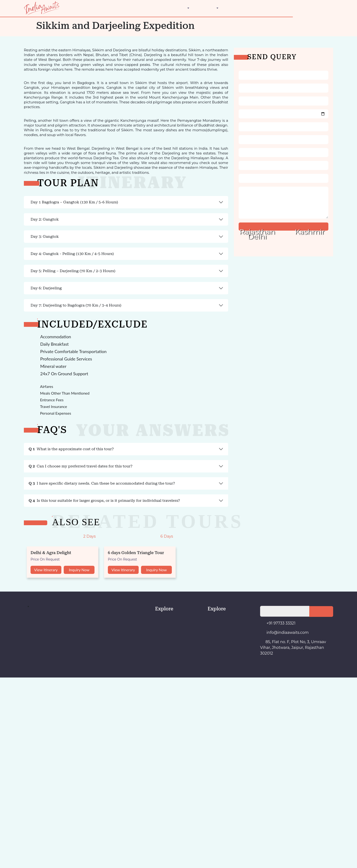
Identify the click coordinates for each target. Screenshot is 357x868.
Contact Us (20, 83)
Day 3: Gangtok (15, 297)
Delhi (25, 19)
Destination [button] (20, 14)
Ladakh (27, 27)
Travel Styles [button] (21, 40)
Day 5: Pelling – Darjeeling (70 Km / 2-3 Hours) (37, 395)
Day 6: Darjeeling (16, 433)
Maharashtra (31, 32)
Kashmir (28, 23)
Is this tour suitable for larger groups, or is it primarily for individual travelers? (61, 617)
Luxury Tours (31, 62)
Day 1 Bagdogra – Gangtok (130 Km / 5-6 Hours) (38, 228)
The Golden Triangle (27, 75)
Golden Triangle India (38, 53)
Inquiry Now (35, 794)
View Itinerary (13, 794)
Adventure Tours (34, 45)
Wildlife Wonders (34, 70)
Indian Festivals (33, 57)
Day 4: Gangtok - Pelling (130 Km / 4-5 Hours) (36, 337)
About (16, 79)
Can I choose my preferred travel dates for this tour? (44, 579)
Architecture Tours (35, 49)
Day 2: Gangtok (15, 261)
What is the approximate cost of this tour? (36, 560)
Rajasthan (29, 36)
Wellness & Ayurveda (38, 66)
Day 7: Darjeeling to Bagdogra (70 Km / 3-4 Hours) (39, 466)
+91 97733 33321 (25, 87)
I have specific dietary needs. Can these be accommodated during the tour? (60, 598)
